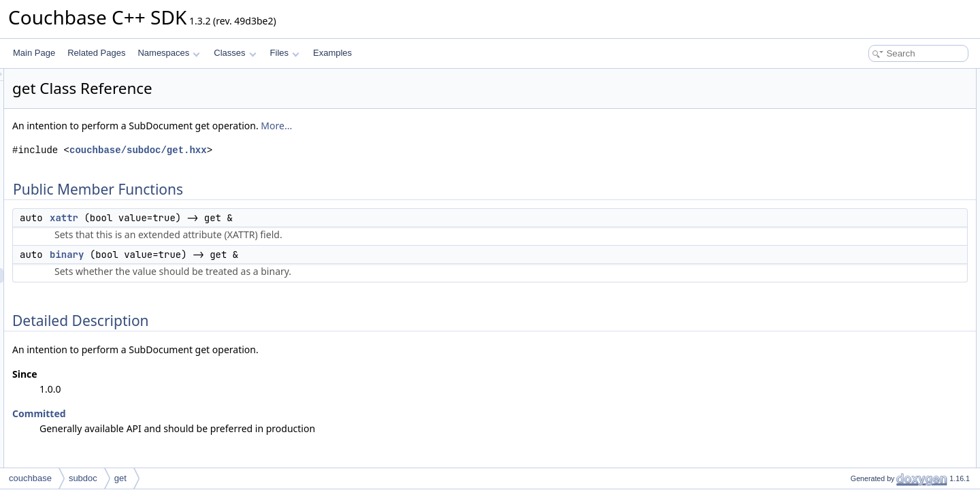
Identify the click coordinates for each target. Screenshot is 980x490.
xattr (234, 218)
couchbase (30, 478)
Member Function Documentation (888, 136)
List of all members (863, 181)
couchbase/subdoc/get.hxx (308, 150)
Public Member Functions (874, 76)
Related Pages (96, 53)
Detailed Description (865, 121)
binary (237, 255)
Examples (332, 53)
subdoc (83, 478)
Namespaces (168, 53)
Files (285, 53)
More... (446, 126)
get (120, 478)
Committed (209, 413)
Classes (235, 53)
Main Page (34, 53)
